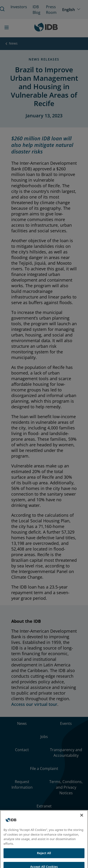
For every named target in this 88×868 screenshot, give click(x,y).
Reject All (44, 857)
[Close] (82, 819)
